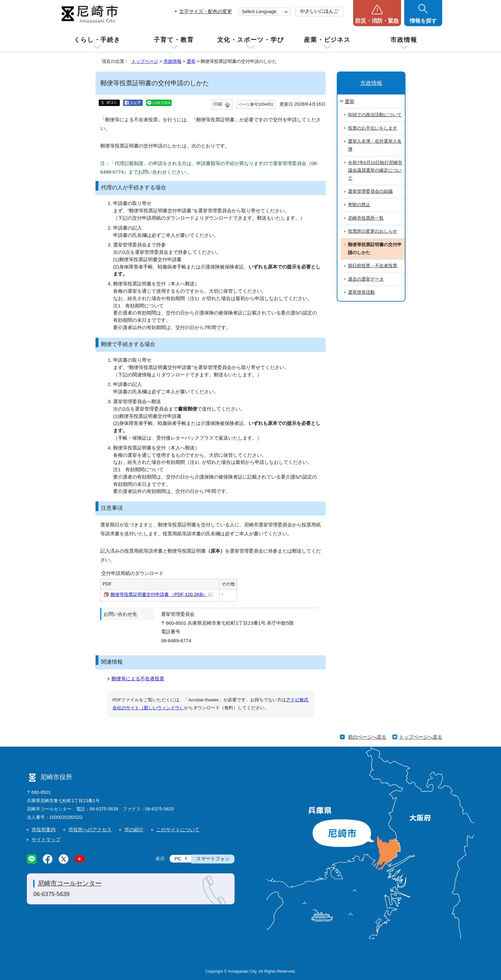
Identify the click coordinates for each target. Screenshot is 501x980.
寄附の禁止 (359, 205)
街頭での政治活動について (375, 115)
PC (178, 859)
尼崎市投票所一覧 (366, 218)
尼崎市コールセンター (70, 883)
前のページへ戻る (367, 737)
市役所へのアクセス (90, 829)
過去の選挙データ (366, 279)
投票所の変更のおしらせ (373, 231)
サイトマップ (46, 839)
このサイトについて (178, 829)
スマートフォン (213, 859)
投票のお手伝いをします (373, 128)
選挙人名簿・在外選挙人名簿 (375, 145)
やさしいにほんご (319, 11)
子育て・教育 (174, 40)
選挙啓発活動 (361, 292)
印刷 (218, 104)
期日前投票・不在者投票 (373, 266)
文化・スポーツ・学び (251, 40)
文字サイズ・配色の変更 (206, 11)
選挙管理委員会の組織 (370, 191)
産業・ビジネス (327, 40)
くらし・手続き (97, 40)
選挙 (191, 61)
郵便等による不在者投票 (138, 678)
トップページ (145, 61)
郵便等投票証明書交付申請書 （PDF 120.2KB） (162, 594)
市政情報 (404, 40)
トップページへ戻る (421, 737)
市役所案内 (44, 829)
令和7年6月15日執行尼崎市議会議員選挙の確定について (375, 170)
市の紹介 (134, 829)
